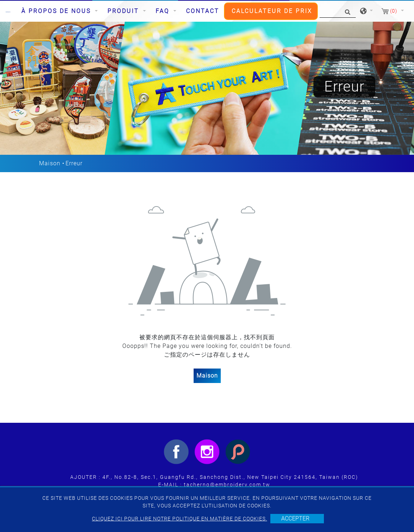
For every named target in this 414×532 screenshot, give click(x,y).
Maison (50, 163)
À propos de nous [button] (57, 11)
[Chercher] (338, 11)
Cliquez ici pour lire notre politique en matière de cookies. (179, 519)
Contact (203, 11)
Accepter (295, 518)
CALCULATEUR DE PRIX (272, 11)
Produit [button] (124, 11)
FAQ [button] (164, 11)
